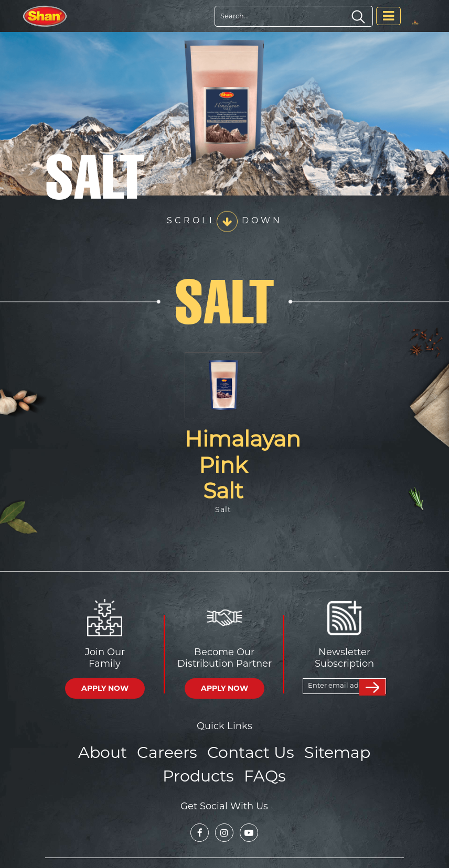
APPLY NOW (105, 688)
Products (201, 771)
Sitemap (327, 751)
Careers (174, 751)
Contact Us (249, 751)
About (115, 751)
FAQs (261, 771)
